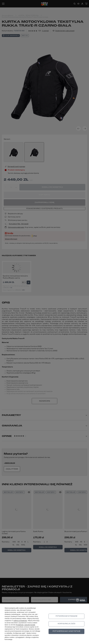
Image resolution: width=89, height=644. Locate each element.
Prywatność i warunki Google (25, 625)
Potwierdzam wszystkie (66, 631)
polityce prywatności (20, 621)
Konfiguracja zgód (67, 624)
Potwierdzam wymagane (67, 616)
